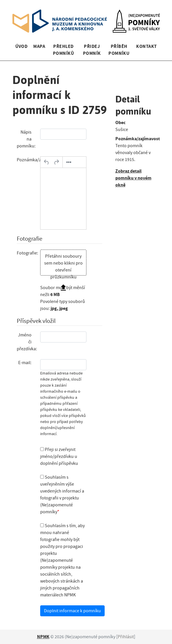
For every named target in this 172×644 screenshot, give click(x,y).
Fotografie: (26, 253)
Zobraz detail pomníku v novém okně (133, 178)
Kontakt (146, 46)
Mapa (39, 46)
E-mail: (25, 363)
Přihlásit (126, 637)
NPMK (43, 637)
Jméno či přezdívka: (26, 342)
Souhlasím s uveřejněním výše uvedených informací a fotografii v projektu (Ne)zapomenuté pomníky (62, 495)
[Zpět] (47, 162)
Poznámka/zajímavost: (26, 160)
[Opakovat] (56, 162)
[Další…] (69, 162)
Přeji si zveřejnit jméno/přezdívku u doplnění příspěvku (59, 456)
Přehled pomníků (63, 50)
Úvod (22, 46)
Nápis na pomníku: (26, 139)
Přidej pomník (92, 50)
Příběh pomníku (119, 50)
